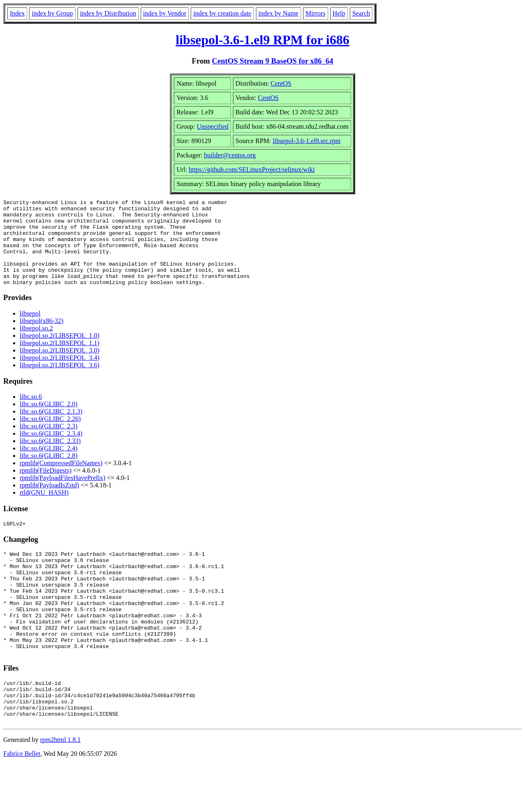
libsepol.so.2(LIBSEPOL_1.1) (59, 360)
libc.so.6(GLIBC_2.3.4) (51, 451)
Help (339, 13)
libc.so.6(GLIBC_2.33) (50, 458)
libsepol (30, 331)
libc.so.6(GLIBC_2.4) (49, 465)
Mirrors (316, 13)
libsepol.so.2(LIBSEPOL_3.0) (59, 367)
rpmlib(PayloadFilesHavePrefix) (63, 495)
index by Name (278, 13)
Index (17, 13)
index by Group (52, 13)
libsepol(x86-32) (42, 338)
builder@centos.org (230, 155)
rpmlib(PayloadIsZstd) (49, 502)
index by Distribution (108, 13)
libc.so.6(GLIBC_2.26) (50, 436)
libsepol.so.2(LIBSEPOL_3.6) (59, 382)
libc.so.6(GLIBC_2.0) (49, 421)
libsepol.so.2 (36, 345)
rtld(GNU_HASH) (44, 510)
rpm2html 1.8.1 (60, 788)
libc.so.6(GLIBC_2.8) (49, 473)
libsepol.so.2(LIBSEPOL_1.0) (59, 353)
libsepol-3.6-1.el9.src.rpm (307, 141)
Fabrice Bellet (22, 802)
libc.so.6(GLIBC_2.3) (49, 443)
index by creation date (222, 13)
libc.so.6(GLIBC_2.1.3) (51, 429)
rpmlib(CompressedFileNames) (61, 480)
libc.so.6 (31, 414)
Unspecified (213, 126)
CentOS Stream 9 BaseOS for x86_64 (273, 61)
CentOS (281, 83)
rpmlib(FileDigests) (46, 488)
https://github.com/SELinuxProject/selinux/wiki (252, 169)
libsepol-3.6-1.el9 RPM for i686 (262, 40)
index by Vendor (165, 13)
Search (361, 13)
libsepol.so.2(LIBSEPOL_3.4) (59, 375)
